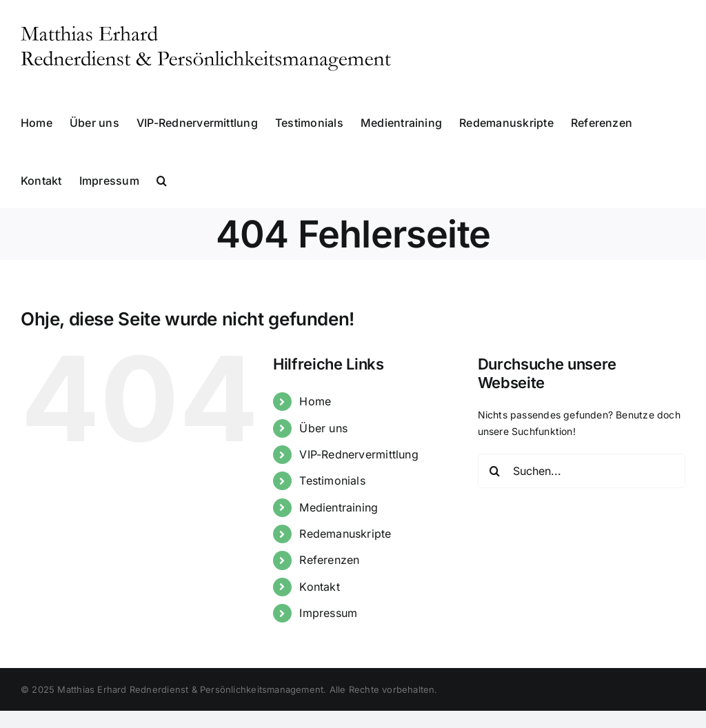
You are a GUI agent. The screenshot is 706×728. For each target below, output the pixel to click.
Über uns (323, 428)
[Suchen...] (582, 471)
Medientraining (339, 507)
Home (315, 401)
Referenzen (329, 560)
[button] (162, 179)
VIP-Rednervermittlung (359, 454)
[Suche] (495, 471)
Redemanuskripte (345, 534)
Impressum (328, 613)
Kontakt (319, 587)
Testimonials (332, 481)
